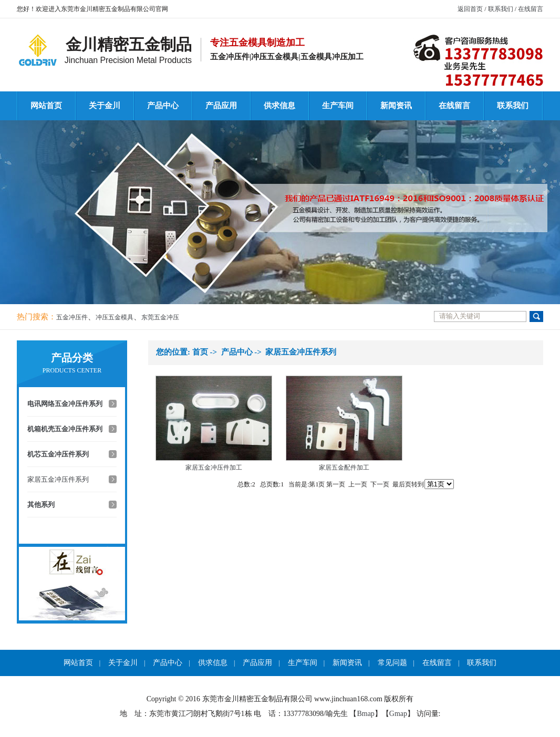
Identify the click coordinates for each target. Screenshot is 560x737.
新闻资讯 (396, 106)
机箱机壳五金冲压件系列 (65, 429)
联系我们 (501, 9)
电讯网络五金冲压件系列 (65, 404)
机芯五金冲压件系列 (58, 454)
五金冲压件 (72, 317)
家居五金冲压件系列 (58, 479)
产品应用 (221, 106)
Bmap (365, 714)
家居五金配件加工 (344, 468)
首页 (200, 352)
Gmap (398, 714)
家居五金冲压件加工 (214, 468)
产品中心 (163, 106)
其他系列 (41, 505)
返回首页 (470, 9)
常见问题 (392, 663)
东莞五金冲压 (160, 317)
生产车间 (338, 106)
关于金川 (105, 106)
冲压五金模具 (115, 317)
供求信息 (279, 106)
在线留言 (531, 9)
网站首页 (46, 106)
